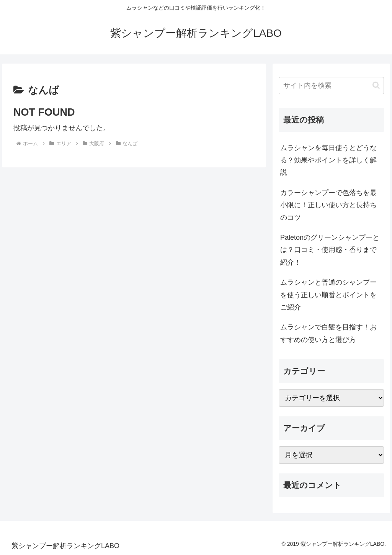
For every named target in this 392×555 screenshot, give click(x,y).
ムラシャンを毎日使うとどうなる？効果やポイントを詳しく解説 (328, 160)
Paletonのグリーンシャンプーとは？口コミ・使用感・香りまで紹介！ (330, 250)
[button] (376, 85)
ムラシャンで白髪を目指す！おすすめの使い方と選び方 (328, 333)
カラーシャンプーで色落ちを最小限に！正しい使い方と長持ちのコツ (328, 205)
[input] (331, 86)
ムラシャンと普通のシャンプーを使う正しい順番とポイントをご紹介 (328, 295)
